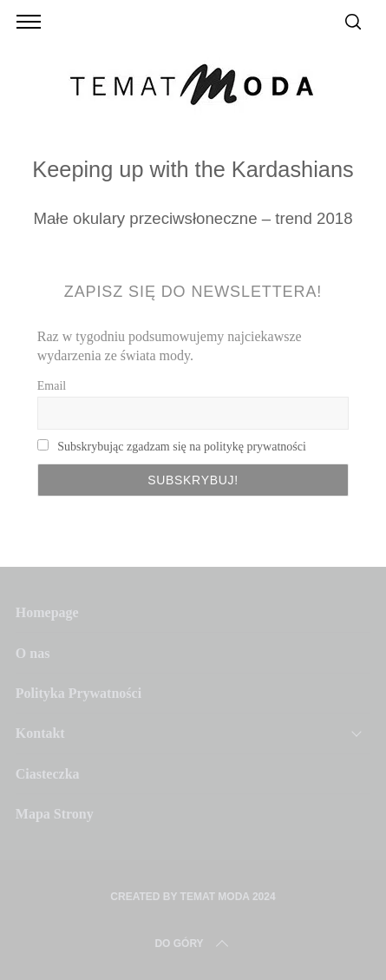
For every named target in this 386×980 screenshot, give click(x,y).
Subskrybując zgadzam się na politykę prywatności (182, 447)
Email (52, 386)
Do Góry (193, 944)
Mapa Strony (55, 814)
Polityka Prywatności (79, 693)
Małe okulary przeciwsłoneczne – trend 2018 (193, 218)
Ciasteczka (48, 774)
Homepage (47, 612)
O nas (33, 653)
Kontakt (40, 733)
